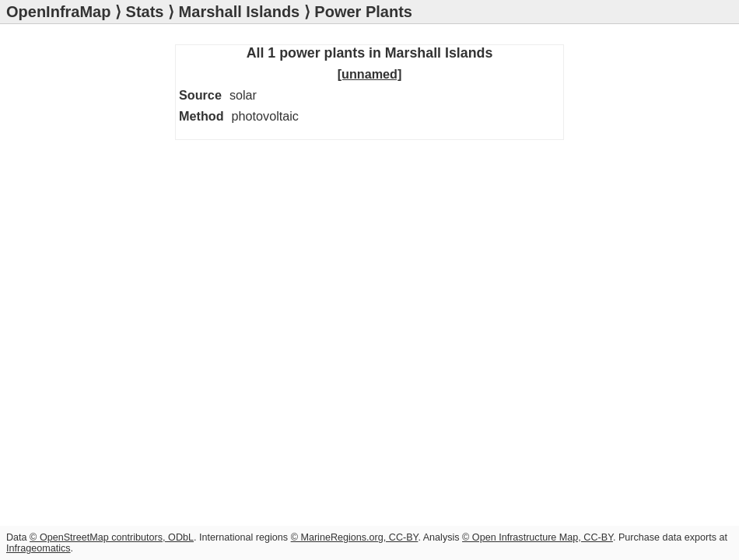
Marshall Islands (240, 12)
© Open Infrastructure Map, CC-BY (538, 537)
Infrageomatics (39, 548)
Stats (145, 12)
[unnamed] (370, 74)
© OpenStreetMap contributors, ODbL (112, 537)
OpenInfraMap (58, 12)
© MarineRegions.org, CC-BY (355, 537)
